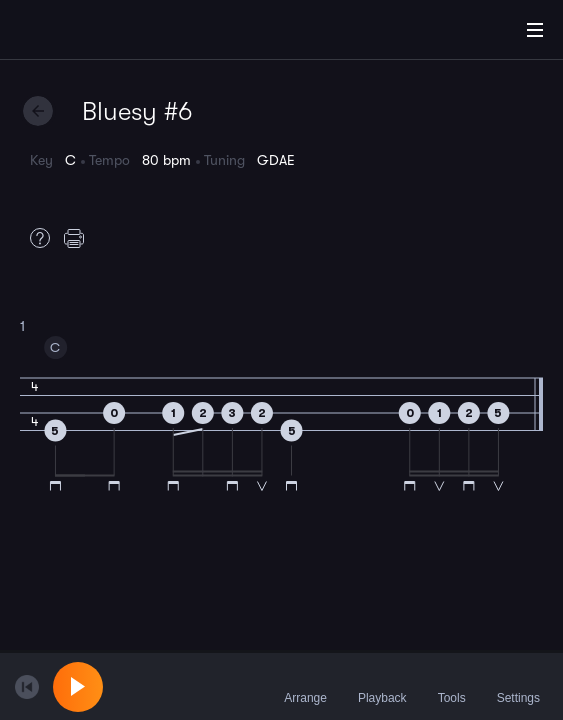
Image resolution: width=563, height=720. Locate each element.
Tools (452, 686)
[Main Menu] (535, 30)
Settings (518, 686)
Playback (382, 686)
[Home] (80, 33)
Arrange (305, 686)
